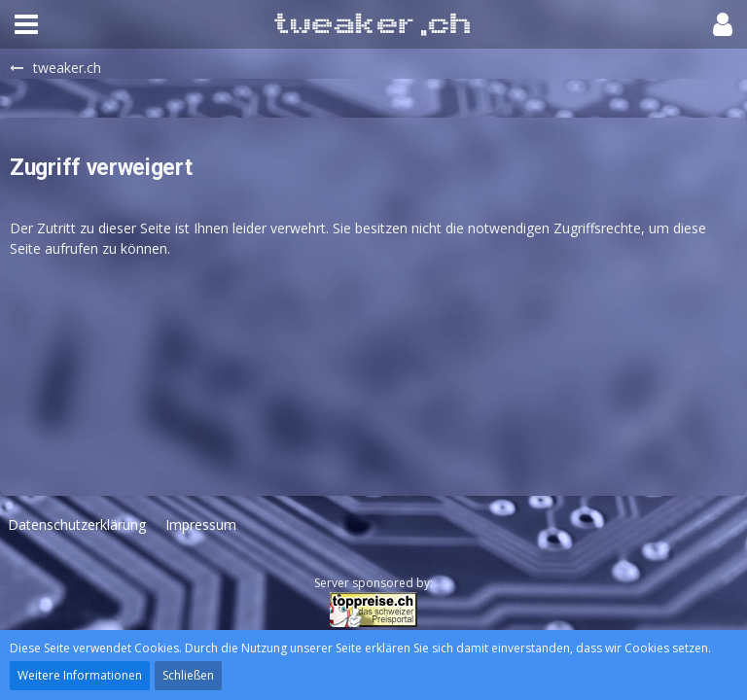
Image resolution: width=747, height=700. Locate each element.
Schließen (188, 675)
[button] (26, 24)
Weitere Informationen (80, 675)
